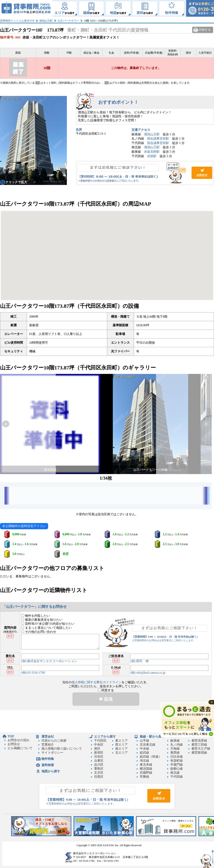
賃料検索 (48, 765)
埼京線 (144, 761)
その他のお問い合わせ (39, 632)
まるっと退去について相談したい (46, 628)
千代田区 (100, 741)
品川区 (99, 765)
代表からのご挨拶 (54, 741)
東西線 (175, 753)
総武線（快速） (151, 757)
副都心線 (177, 769)
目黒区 (99, 777)
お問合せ (145, 173)
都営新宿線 (199, 753)
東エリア (121, 741)
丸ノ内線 (177, 745)
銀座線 (175, 741)
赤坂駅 (152, 156)
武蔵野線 (146, 773)
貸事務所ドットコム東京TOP (17, 21)
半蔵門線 (177, 765)
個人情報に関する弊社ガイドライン (97, 682)
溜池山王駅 (46, 21)
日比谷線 (177, 757)
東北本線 (146, 765)
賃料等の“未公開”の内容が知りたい (48, 624)
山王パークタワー (68, 21)
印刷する (205, 30)
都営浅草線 (199, 741)
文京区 (99, 773)
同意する (106, 690)
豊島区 (99, 769)
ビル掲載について (20, 748)
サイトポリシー (52, 753)
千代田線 (177, 777)
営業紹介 (48, 745)
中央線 (144, 749)
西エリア (121, 745)
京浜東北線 (148, 745)
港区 (97, 749)
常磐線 (144, 777)
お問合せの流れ (19, 740)
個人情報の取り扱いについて (62, 749)
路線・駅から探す (152, 737)
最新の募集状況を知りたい (42, 620)
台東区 (99, 761)
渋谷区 (99, 757)
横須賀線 (146, 769)
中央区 (99, 745)
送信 (106, 699)
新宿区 (99, 753)
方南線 (175, 749)
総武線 (144, 753)
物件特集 (48, 759)
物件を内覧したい (36, 616)
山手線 (144, 741)
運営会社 (48, 737)
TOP (11, 736)
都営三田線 (199, 745)
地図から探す (51, 771)
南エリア (121, 749)
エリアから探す (105, 737)
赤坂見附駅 (152, 152)
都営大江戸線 (201, 749)
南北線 (175, 773)
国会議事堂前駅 (158, 139)
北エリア (121, 753)
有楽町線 (177, 761)
